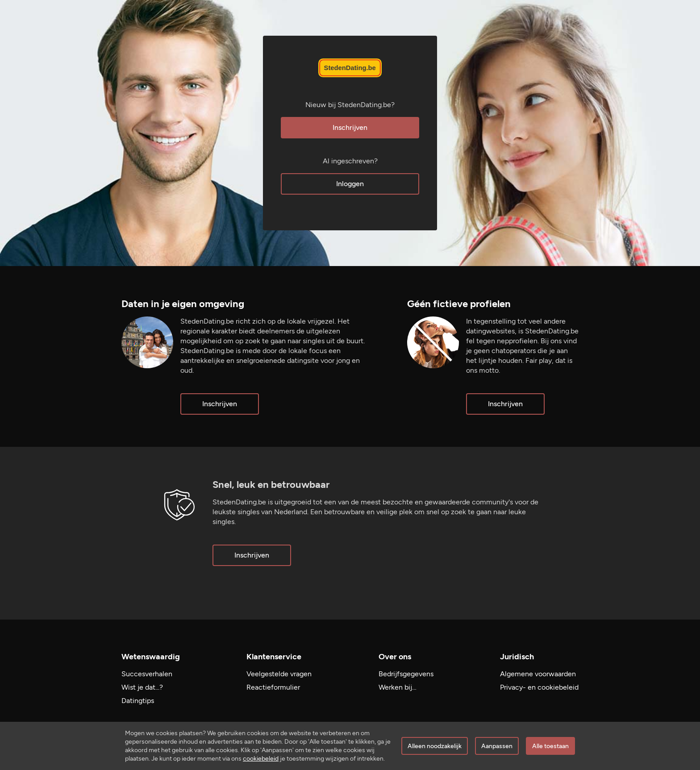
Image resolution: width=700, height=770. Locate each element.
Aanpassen (497, 746)
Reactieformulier (273, 687)
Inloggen (350, 184)
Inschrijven (350, 127)
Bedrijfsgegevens (406, 674)
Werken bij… (398, 687)
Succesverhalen (147, 674)
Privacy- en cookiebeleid (539, 687)
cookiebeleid (261, 759)
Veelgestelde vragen (279, 674)
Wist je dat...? (142, 687)
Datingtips (138, 701)
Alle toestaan (550, 746)
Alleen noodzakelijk (435, 746)
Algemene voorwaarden (538, 674)
